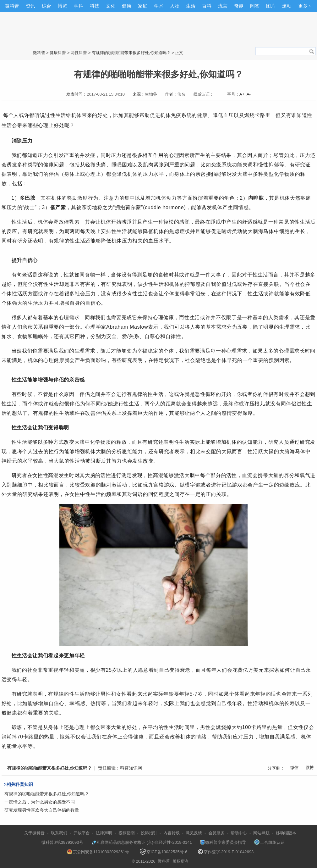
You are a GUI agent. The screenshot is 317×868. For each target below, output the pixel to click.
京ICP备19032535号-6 (163, 852)
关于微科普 (34, 833)
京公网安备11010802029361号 (98, 852)
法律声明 (104, 833)
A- (249, 94)
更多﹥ (305, 6)
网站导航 (261, 833)
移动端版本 (286, 833)
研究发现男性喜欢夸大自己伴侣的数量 (42, 810)
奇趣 (239, 6)
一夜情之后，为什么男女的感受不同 (40, 802)
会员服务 (216, 833)
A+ (242, 94)
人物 (175, 6)
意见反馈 (194, 833)
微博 (310, 768)
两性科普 (79, 53)
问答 (255, 6)
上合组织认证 (269, 842)
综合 (46, 6)
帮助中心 (239, 833)
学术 (159, 6)
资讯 (30, 6)
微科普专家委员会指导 (223, 842)
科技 (95, 6)
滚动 (287, 6)
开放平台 (82, 833)
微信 (294, 768)
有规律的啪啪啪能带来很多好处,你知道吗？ (131, 53)
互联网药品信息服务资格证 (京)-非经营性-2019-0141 (142, 842)
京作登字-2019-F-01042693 (226, 852)
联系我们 (59, 833)
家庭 (143, 6)
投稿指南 (127, 833)
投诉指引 (149, 833)
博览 (63, 6)
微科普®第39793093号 (59, 842)
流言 (223, 6)
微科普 (12, 6)
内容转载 (172, 833)
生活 (191, 6)
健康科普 (58, 53)
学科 (79, 6)
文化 (111, 6)
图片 (271, 6)
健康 (127, 6)
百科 (207, 6)
